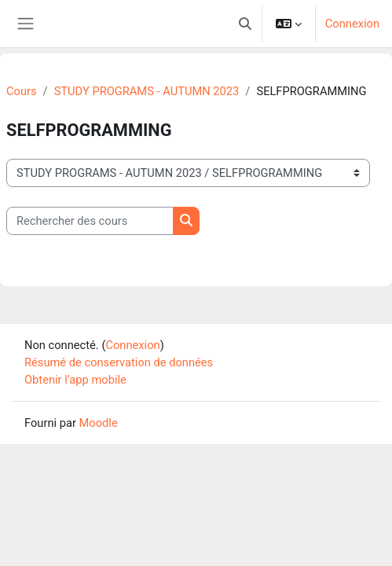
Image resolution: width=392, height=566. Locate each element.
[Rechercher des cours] (90, 221)
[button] (245, 24)
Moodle (99, 423)
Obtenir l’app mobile (75, 380)
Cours (22, 91)
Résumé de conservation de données (119, 362)
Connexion (352, 24)
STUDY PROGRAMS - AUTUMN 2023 (147, 91)
